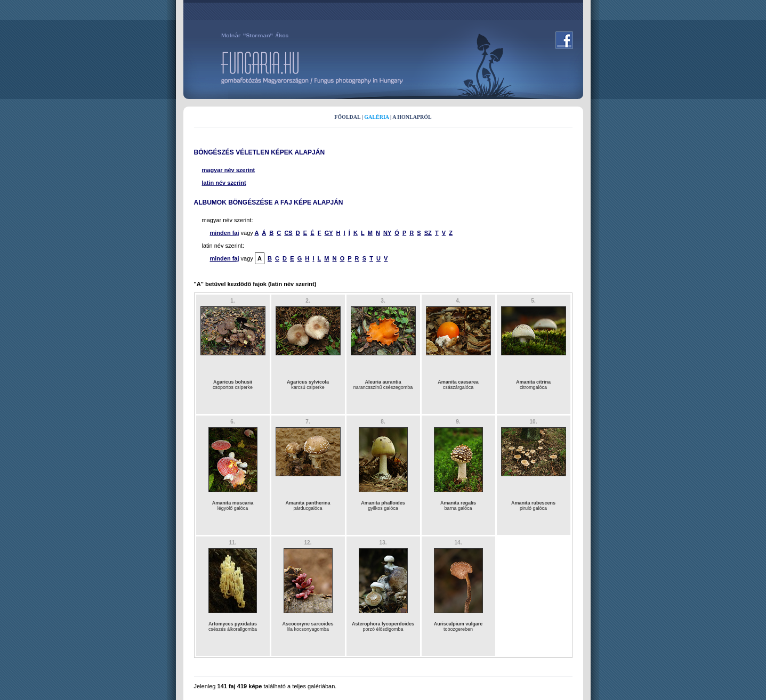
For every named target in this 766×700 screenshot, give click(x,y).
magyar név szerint (229, 170)
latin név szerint (224, 183)
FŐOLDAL (347, 117)
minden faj (225, 233)
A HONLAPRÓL (412, 117)
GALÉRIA (376, 117)
